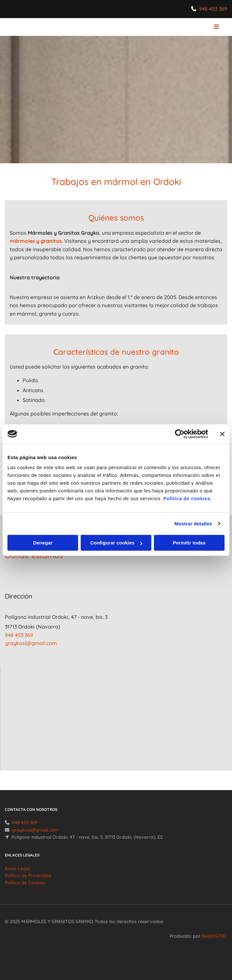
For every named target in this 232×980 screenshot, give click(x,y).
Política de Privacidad (28, 883)
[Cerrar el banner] (222, 434)
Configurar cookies (116, 543)
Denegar (43, 543)
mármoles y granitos (36, 241)
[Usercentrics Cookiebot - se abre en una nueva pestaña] (180, 434)
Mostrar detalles (193, 524)
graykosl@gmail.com (31, 643)
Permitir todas (189, 543)
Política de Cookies (25, 890)
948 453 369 (213, 9)
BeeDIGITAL (215, 944)
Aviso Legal (17, 876)
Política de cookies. (187, 498)
